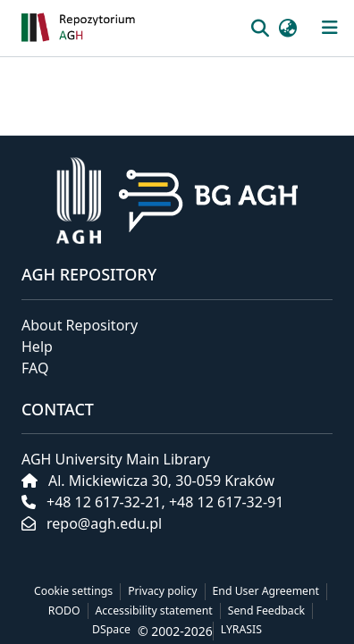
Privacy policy (162, 591)
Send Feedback (266, 611)
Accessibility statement (154, 611)
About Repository (80, 325)
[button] (130, 28)
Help (37, 347)
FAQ (35, 368)
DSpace (111, 629)
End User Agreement (266, 591)
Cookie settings (73, 591)
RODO (64, 611)
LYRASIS (241, 629)
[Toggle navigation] (330, 28)
